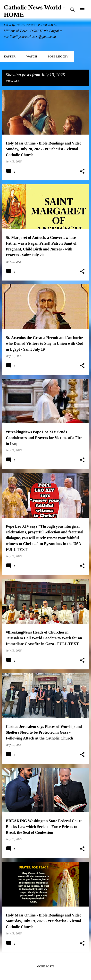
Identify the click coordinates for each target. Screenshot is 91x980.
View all (13, 81)
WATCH (32, 56)
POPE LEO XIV (58, 56)
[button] (82, 171)
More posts (46, 966)
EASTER (10, 56)
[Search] (73, 10)
